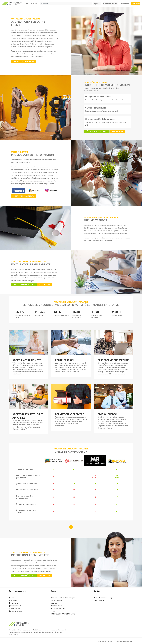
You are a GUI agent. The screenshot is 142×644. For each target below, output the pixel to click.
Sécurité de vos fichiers (97, 131)
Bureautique (14, 603)
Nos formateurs (57, 606)
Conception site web (106, 642)
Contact (54, 611)
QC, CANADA (99, 601)
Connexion (125, 4)
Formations (32, 4)
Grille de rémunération (24, 285)
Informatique (14, 609)
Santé (12, 598)
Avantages (55, 603)
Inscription (136, 4)
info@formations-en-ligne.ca (104, 598)
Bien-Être (13, 601)
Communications (15, 611)
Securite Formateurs (58, 609)
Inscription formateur (24, 62)
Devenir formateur (110, 4)
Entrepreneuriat (15, 606)
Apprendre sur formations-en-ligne (63, 598)
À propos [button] (97, 4)
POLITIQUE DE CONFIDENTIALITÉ (63, 614)
